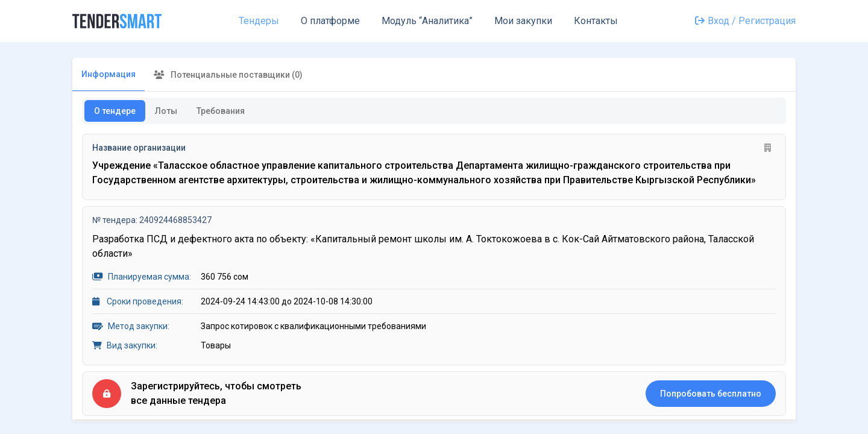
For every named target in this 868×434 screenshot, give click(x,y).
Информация (108, 74)
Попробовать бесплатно (711, 394)
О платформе (330, 21)
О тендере (115, 111)
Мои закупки (523, 21)
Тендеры (259, 21)
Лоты (166, 111)
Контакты (596, 21)
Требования (221, 111)
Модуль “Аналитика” (427, 21)
